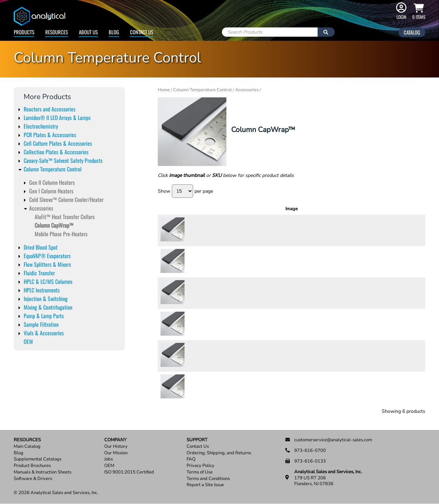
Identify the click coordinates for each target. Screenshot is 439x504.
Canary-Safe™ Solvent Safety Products (63, 160)
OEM (28, 341)
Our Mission (116, 453)
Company (115, 440)
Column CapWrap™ (54, 225)
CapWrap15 (205, 293)
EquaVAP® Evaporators (47, 256)
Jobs (109, 459)
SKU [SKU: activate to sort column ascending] (207, 209)
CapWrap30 (205, 356)
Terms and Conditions (208, 479)
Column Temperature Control (53, 169)
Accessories (41, 208)
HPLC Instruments (42, 290)
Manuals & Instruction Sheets (43, 472)
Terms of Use (200, 472)
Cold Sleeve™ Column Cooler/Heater (66, 200)
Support (197, 440)
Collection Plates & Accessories (56, 152)
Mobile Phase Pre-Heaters (61, 234)
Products (24, 32)
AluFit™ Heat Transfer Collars (65, 217)
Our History (116, 447)
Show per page (185, 191)
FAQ (191, 459)
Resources (57, 32)
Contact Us (142, 32)
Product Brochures (32, 466)
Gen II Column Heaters (52, 182)
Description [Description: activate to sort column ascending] (272, 209)
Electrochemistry (41, 126)
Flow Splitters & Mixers (47, 264)
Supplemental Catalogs (38, 459)
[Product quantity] (382, 230)
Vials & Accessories (44, 333)
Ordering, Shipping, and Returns (219, 453)
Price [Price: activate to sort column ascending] (351, 209)
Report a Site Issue (205, 485)
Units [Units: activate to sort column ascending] (330, 209)
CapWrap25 (205, 324)
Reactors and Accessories (50, 109)
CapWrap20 (205, 230)
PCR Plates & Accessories (50, 135)
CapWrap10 (205, 262)
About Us (88, 32)
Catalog (412, 32)
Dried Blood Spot (41, 247)
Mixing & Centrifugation (48, 307)
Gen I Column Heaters (51, 191)
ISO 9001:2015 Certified (129, 472)
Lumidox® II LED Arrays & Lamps (57, 118)
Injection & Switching (46, 299)
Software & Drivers (33, 479)
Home (164, 90)
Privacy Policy (200, 466)
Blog (114, 32)
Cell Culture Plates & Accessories (58, 143)
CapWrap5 (204, 387)
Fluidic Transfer (39, 273)
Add (407, 230)
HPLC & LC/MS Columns (48, 281)
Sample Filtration (41, 324)
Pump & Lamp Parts (44, 316)
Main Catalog (27, 447)
